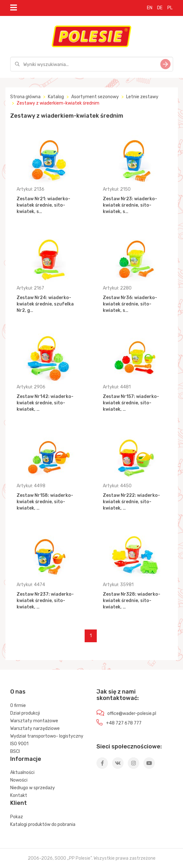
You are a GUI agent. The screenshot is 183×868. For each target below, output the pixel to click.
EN (150, 8)
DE (160, 8)
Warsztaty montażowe (34, 721)
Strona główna (25, 97)
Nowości (19, 780)
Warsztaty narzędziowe (35, 728)
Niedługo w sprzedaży (33, 788)
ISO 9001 (19, 744)
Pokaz (17, 817)
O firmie (18, 706)
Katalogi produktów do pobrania (43, 824)
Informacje (26, 759)
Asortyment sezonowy (95, 97)
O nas (18, 692)
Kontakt (19, 795)
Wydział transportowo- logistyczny (47, 736)
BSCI (15, 751)
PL (170, 8)
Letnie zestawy (142, 97)
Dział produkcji (25, 713)
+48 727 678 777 (124, 723)
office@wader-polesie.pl (132, 714)
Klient (19, 803)
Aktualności (22, 772)
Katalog (56, 97)
